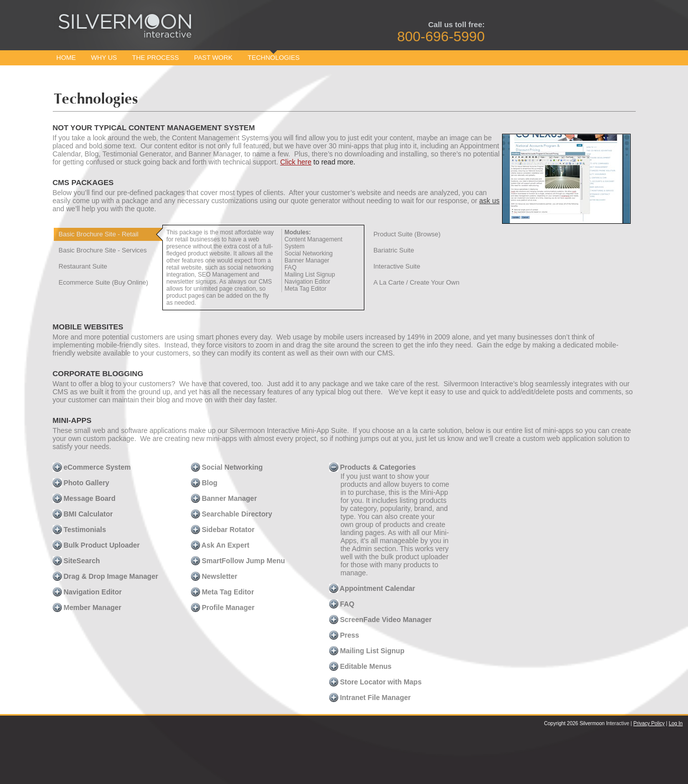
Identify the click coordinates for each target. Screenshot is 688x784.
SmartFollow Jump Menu (238, 561)
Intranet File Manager (370, 698)
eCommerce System (92, 467)
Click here (296, 162)
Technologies (274, 58)
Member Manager (87, 607)
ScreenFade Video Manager (380, 620)
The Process (156, 58)
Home (66, 58)
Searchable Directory (232, 514)
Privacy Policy (649, 723)
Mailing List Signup (367, 651)
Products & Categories (373, 467)
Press (344, 635)
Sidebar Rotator (223, 530)
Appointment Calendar (372, 588)
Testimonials (79, 530)
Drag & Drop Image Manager (106, 576)
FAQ (342, 604)
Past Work (213, 58)
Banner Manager (224, 498)
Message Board (84, 498)
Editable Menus (361, 666)
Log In (676, 723)
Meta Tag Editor (223, 592)
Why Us (104, 58)
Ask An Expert (220, 545)
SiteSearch (76, 561)
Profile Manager (223, 607)
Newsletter (214, 576)
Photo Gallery (81, 483)
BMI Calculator (83, 514)
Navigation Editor (87, 592)
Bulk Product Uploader (96, 545)
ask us (489, 201)
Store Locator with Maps (375, 682)
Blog (204, 483)
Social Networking (227, 467)
